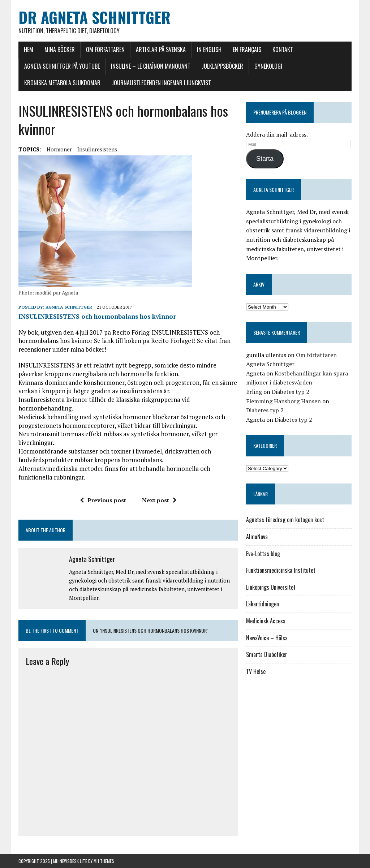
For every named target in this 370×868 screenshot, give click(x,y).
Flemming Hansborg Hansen (283, 401)
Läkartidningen (263, 604)
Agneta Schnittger (69, 307)
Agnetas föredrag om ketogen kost (285, 520)
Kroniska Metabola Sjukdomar (62, 83)
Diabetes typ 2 (291, 392)
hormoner (59, 149)
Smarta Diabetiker (267, 654)
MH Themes (104, 861)
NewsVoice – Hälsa (267, 638)
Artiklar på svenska (161, 50)
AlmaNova (257, 537)
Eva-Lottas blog (263, 554)
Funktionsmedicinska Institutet (281, 570)
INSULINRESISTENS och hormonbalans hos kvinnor (97, 316)
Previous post (103, 500)
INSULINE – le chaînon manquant (151, 66)
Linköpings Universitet (271, 587)
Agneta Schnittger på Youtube (62, 66)
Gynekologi (268, 66)
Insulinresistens (97, 149)
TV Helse (256, 671)
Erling (254, 392)
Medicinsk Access (266, 621)
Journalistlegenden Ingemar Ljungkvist (161, 83)
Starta (265, 159)
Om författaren (105, 50)
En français (247, 50)
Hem (29, 50)
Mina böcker (60, 50)
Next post (159, 500)
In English (209, 50)
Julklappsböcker (222, 66)
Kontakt (283, 50)
